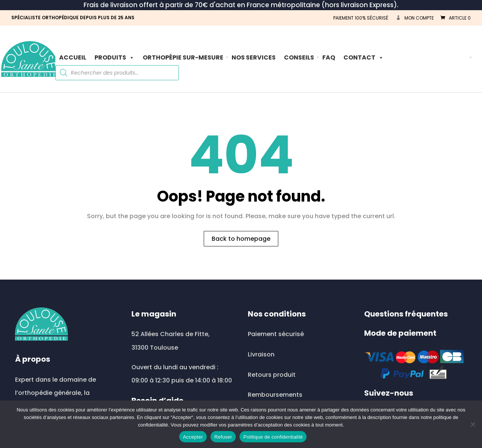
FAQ (329, 57)
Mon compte (419, 18)
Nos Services (254, 57)
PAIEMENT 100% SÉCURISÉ (361, 18)
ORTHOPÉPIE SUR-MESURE (183, 57)
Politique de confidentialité (273, 437)
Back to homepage (241, 239)
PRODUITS (114, 57)
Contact (364, 57)
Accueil (73, 57)
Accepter (193, 437)
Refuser (223, 437)
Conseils (299, 57)
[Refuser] (473, 424)
